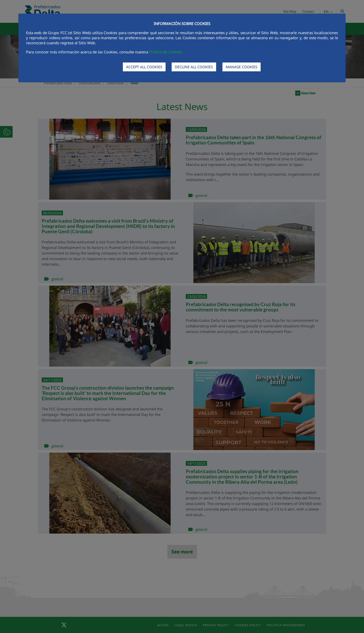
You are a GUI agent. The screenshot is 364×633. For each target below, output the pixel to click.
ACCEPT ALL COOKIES (144, 67)
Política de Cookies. (166, 52)
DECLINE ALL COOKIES (194, 67)
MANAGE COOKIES (242, 67)
